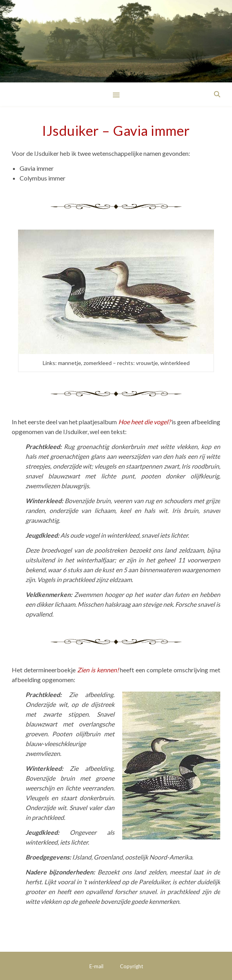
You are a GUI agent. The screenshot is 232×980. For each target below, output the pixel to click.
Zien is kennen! (98, 670)
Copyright (131, 966)
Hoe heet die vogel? (144, 422)
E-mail (96, 966)
